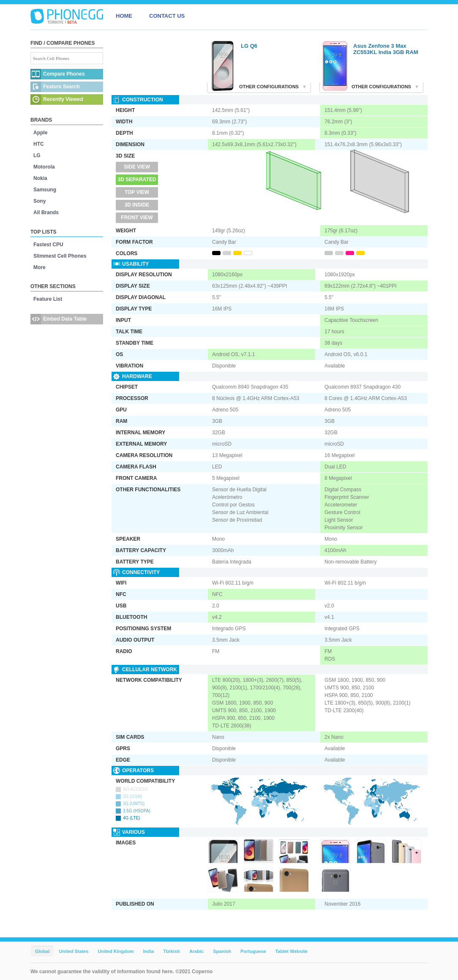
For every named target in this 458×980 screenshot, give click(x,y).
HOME (124, 16)
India (148, 951)
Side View (137, 167)
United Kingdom (116, 951)
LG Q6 (249, 46)
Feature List (48, 299)
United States (74, 951)
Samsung (45, 190)
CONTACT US (167, 16)
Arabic (196, 951)
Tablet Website (291, 951)
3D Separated (137, 180)
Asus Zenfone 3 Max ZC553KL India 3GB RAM (386, 49)
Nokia (40, 178)
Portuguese (253, 951)
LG (37, 155)
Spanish (222, 951)
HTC (39, 144)
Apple (40, 133)
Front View (137, 218)
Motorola (44, 167)
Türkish (172, 951)
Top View (137, 192)
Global (42, 951)
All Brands (46, 212)
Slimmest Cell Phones (60, 256)
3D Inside (137, 205)
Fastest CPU (48, 245)
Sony (40, 201)
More (40, 267)
